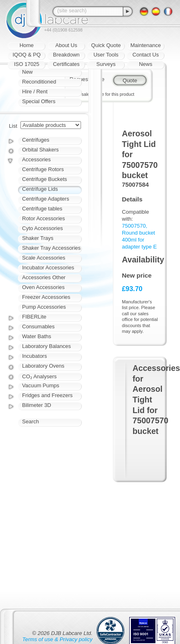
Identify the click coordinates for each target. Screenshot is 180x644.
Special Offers (39, 101)
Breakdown (66, 55)
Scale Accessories (44, 258)
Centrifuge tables (42, 209)
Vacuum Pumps (41, 385)
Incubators (35, 356)
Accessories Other (44, 277)
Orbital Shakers (40, 150)
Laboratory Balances (46, 346)
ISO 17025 (27, 64)
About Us (66, 45)
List (13, 126)
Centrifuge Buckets (45, 179)
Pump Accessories (44, 307)
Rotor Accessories (44, 218)
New (27, 72)
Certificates (66, 64)
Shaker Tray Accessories (51, 248)
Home (27, 45)
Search (30, 421)
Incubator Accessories (48, 268)
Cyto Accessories (43, 228)
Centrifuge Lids (40, 189)
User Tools (106, 55)
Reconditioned (39, 82)
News (146, 64)
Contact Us (146, 55)
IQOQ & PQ (27, 55)
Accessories (36, 159)
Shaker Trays (38, 238)
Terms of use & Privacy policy (57, 639)
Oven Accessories (43, 287)
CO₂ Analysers (39, 376)
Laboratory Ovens (43, 366)
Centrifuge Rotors (43, 169)
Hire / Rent (35, 92)
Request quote (87, 79)
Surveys (106, 64)
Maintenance (146, 45)
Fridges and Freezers (47, 395)
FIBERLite (34, 317)
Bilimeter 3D (37, 405)
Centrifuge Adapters (46, 199)
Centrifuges (36, 140)
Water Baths (37, 336)
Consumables (38, 327)
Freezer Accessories (46, 297)
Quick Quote (106, 45)
